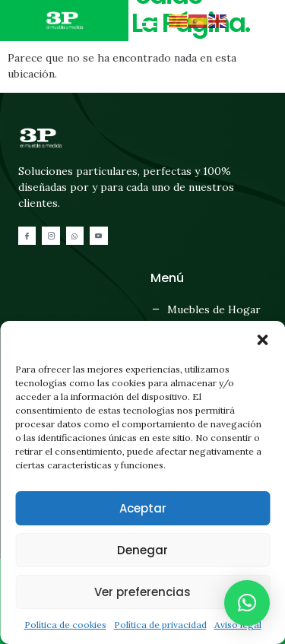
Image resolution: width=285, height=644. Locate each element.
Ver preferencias (142, 592)
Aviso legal (238, 625)
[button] (262, 340)
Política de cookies (65, 625)
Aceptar (143, 508)
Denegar (142, 550)
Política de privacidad (160, 625)
